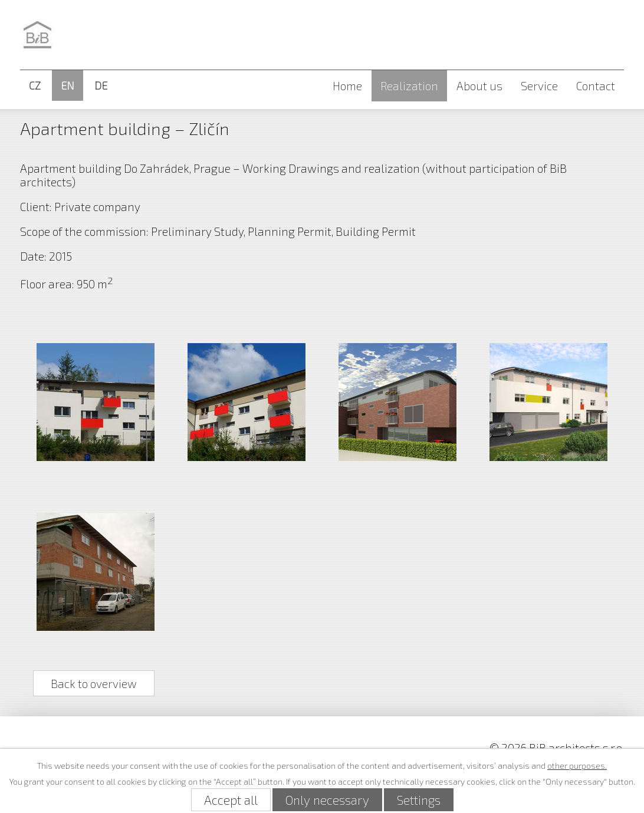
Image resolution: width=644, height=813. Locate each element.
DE (101, 85)
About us (479, 86)
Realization (409, 86)
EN (68, 85)
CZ (35, 85)
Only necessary (327, 800)
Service (539, 86)
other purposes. (577, 766)
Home (347, 86)
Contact (596, 86)
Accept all (231, 800)
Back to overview (94, 683)
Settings (419, 800)
